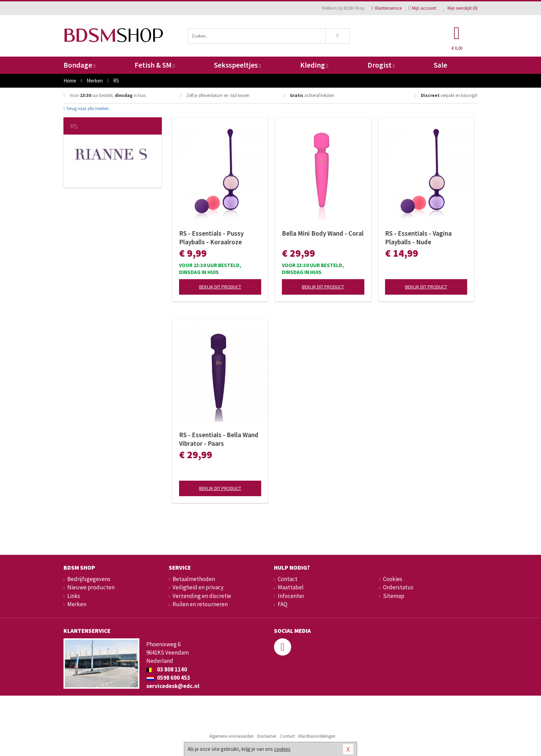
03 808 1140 (167, 669)
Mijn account (422, 8)
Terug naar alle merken (86, 109)
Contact (288, 579)
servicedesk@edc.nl (173, 686)
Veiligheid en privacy (198, 587)
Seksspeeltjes (237, 65)
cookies (282, 749)
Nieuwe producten (91, 587)
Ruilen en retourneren (200, 604)
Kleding (314, 65)
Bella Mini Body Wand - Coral (323, 233)
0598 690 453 (168, 678)
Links (74, 596)
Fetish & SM (155, 65)
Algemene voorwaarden (231, 736)
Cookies (393, 579)
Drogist (381, 65)
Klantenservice (387, 8)
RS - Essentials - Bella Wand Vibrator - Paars (219, 439)
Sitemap (394, 596)
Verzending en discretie (202, 596)
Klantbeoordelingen (317, 736)
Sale (440, 65)
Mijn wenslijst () (460, 8)
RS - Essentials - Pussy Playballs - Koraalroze (211, 238)
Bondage (79, 65)
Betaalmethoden (194, 579)
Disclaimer (267, 736)
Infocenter (291, 596)
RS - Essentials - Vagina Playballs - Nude (418, 238)
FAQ (283, 604)
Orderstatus (398, 587)
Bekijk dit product (220, 287)
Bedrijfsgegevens (89, 579)
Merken (77, 604)
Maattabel (291, 587)
